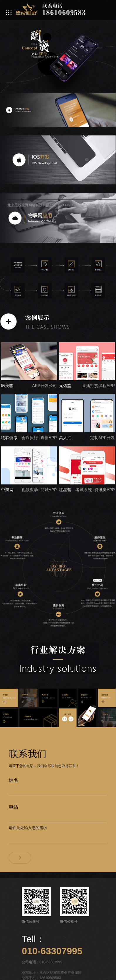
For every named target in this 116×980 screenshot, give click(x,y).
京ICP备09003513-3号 (97, 205)
